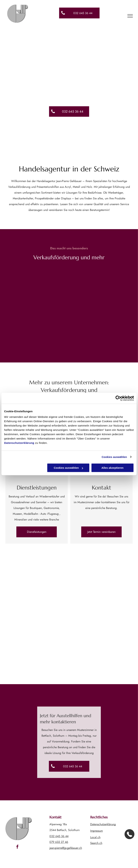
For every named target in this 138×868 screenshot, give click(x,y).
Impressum (96, 831)
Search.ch (96, 843)
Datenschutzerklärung (19, 443)
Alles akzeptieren (113, 468)
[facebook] (17, 847)
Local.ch (95, 837)
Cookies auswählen (114, 457)
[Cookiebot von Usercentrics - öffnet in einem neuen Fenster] (118, 398)
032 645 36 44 (59, 836)
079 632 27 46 (59, 842)
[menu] (130, 16)
